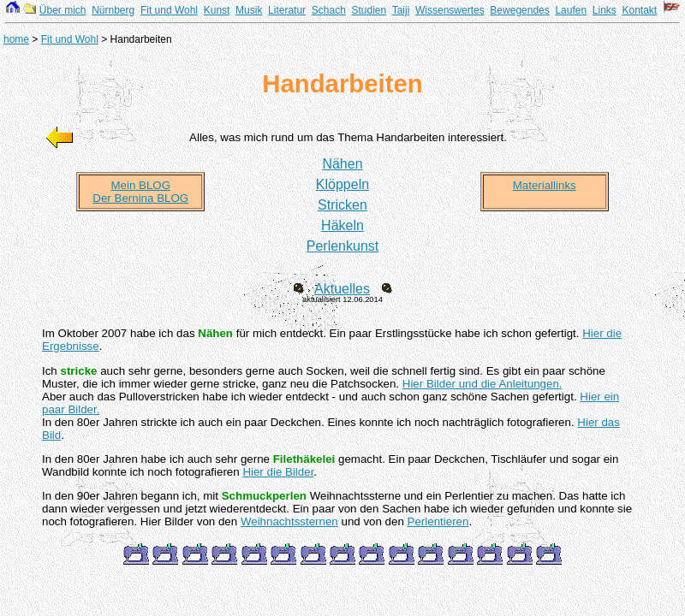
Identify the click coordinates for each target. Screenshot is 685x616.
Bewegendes (519, 10)
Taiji (401, 10)
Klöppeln (342, 184)
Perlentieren (438, 521)
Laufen (571, 10)
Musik (249, 10)
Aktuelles (342, 289)
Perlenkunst (343, 246)
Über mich (63, 10)
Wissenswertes (450, 10)
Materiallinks (545, 185)
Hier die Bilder (278, 472)
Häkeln (342, 225)
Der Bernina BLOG (140, 198)
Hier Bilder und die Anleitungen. (482, 384)
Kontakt (639, 10)
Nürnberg (113, 10)
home (16, 39)
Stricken (342, 205)
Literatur (287, 10)
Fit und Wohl (169, 10)
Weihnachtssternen (289, 521)
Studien (369, 10)
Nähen (342, 164)
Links (605, 10)
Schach (329, 10)
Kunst (217, 10)
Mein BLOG (140, 185)
